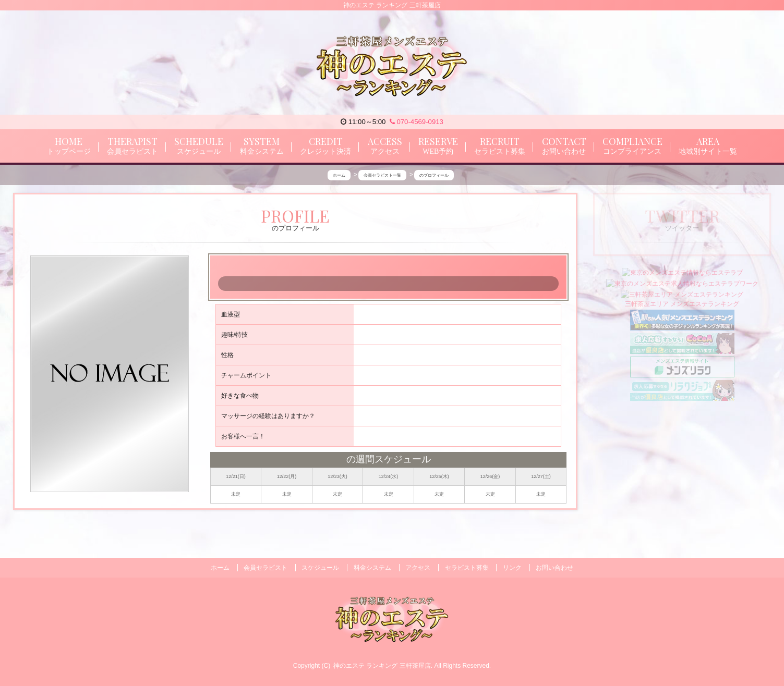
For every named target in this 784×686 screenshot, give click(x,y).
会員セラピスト (266, 568)
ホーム (220, 568)
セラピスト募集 (467, 568)
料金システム (372, 568)
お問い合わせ (554, 568)
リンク (512, 568)
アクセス (418, 568)
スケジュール (320, 568)
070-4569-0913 (417, 122)
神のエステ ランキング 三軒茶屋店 (382, 666)
